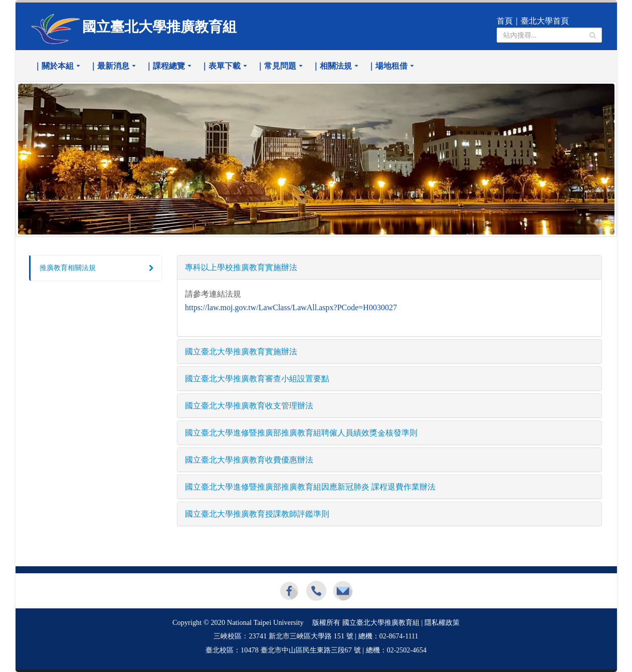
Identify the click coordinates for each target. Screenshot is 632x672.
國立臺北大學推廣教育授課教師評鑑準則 (257, 514)
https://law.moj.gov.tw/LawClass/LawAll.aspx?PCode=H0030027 (291, 307)
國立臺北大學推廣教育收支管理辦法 (249, 406)
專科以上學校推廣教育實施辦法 (241, 267)
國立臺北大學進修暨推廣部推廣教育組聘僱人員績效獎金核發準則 (301, 433)
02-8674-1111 (399, 636)
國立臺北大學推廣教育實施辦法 (241, 352)
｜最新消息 (109, 66)
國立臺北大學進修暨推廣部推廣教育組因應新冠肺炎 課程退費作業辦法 (310, 487)
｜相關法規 (332, 66)
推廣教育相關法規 (68, 268)
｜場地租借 (387, 66)
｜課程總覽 (165, 66)
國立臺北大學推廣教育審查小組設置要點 (257, 379)
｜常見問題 (276, 66)
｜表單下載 (221, 66)
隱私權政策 (442, 623)
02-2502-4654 (407, 650)
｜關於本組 (54, 66)
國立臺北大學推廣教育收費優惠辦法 (249, 460)
